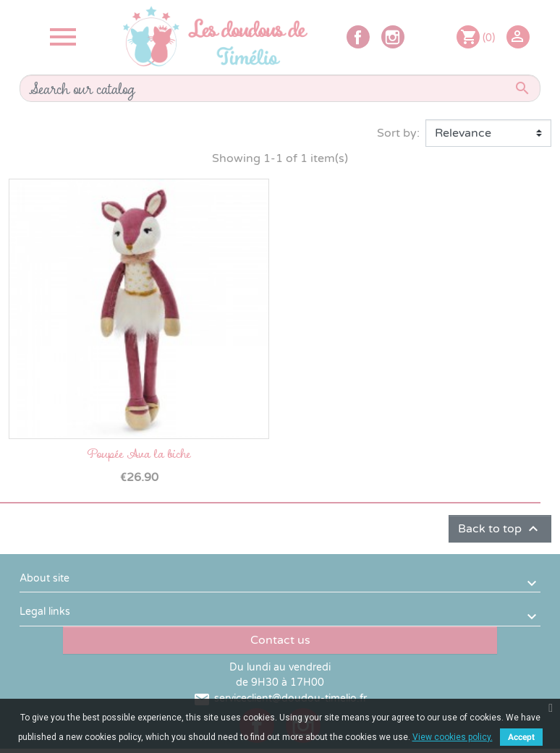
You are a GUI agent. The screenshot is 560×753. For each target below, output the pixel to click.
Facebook (358, 37)
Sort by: (398, 133)
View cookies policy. (453, 737)
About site (44, 578)
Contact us (280, 640)
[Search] (280, 88)
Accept (521, 737)
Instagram (393, 37)
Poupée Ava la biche (139, 453)
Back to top (500, 529)
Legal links (45, 612)
